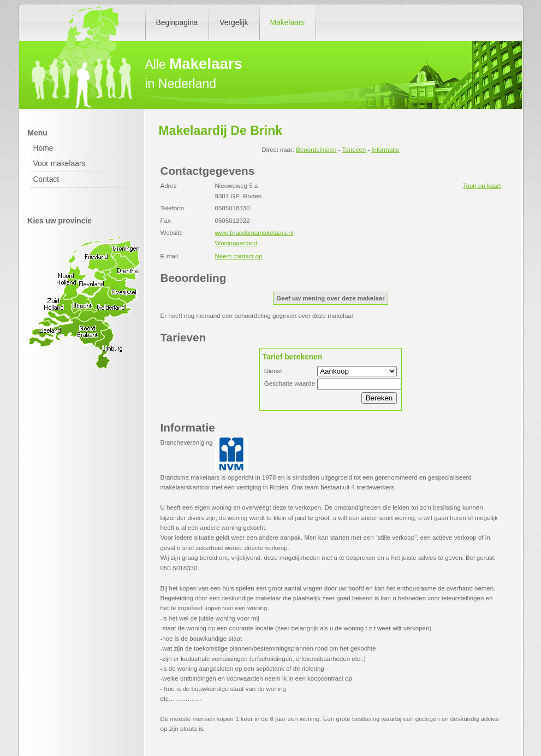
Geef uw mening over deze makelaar (330, 298)
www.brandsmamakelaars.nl (254, 233)
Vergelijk (234, 22)
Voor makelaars (60, 163)
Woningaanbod (236, 243)
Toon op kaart (482, 186)
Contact (46, 179)
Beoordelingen (316, 150)
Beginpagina (177, 22)
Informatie (385, 150)
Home (43, 148)
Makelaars (288, 22)
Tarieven (354, 150)
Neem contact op (239, 256)
